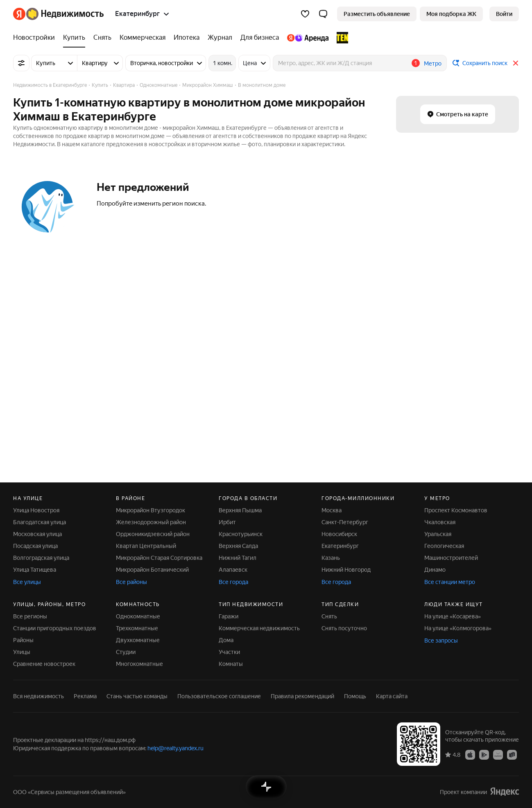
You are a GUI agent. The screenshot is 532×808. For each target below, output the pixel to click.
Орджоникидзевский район (153, 534)
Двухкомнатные (138, 640)
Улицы (22, 652)
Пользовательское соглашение (219, 696)
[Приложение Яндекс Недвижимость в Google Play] (484, 754)
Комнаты (231, 664)
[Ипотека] (187, 38)
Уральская (438, 534)
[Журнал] (220, 38)
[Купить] (74, 38)
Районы (23, 640)
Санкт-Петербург (345, 522)
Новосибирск (339, 534)
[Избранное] (305, 14)
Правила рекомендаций (302, 696)
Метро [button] (433, 63)
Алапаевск (233, 570)
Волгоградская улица (41, 558)
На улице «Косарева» (453, 616)
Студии (126, 652)
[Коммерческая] (143, 38)
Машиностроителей (451, 558)
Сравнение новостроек (44, 664)
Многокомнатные (139, 664)
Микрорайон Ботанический (152, 570)
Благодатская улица (40, 522)
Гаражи (229, 616)
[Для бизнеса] (260, 38)
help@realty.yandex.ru (175, 748)
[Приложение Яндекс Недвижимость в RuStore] (512, 754)
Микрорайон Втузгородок (151, 510)
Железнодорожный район (151, 522)
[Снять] (102, 38)
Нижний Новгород (346, 570)
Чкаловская (440, 522)
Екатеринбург (340, 546)
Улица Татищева (35, 570)
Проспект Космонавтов (456, 510)
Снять (329, 616)
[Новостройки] (36, 38)
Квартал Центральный (146, 546)
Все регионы (30, 616)
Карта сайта (392, 696)
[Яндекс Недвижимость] (65, 14)
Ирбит (227, 522)
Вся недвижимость (38, 696)
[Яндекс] (19, 14)
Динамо (435, 570)
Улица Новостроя (36, 510)
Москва (332, 510)
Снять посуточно (344, 628)
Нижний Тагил (238, 558)
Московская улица (37, 534)
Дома (226, 640)
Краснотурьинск (241, 534)
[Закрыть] (516, 63)
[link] (504, 14)
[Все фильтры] (21, 63)
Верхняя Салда (238, 546)
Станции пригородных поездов (55, 628)
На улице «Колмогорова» (458, 628)
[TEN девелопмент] (340, 38)
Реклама (85, 696)
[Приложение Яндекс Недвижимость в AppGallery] (498, 754)
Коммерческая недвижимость (259, 628)
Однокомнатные (138, 616)
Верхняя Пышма (240, 510)
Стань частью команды (137, 696)
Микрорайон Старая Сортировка (159, 558)
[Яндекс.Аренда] (308, 38)
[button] (323, 14)
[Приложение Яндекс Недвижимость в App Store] (470, 754)
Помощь (355, 696)
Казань (331, 558)
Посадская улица (35, 546)
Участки (229, 652)
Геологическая (444, 546)
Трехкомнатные (137, 628)
